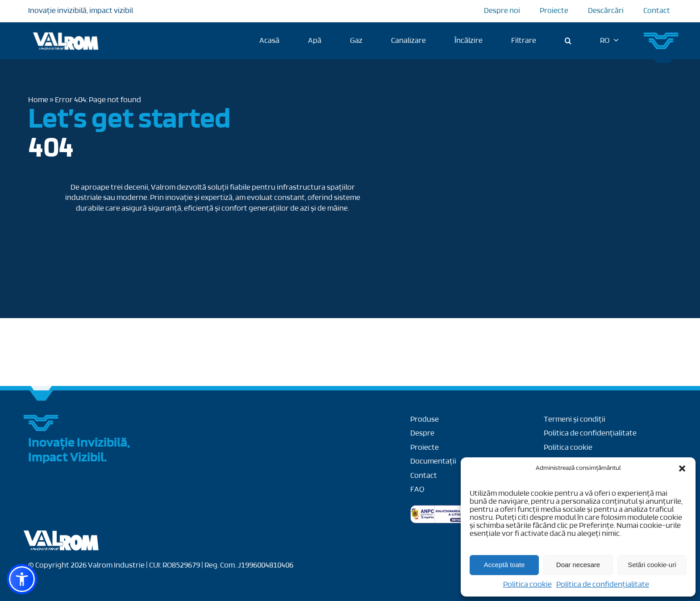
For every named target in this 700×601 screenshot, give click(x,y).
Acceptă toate (504, 565)
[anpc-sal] (447, 509)
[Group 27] (662, 36)
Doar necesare (578, 565)
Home (38, 100)
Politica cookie (527, 585)
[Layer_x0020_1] (62, 534)
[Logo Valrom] (66, 31)
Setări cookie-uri (652, 565)
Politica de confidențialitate (603, 585)
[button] (682, 468)
